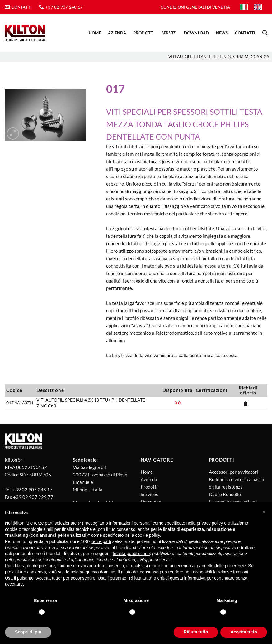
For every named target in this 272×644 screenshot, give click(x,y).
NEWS (222, 33)
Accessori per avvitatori (233, 472)
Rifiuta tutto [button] (196, 632)
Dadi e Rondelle (225, 494)
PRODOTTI (144, 33)
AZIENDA (117, 33)
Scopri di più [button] (28, 632)
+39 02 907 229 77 (33, 497)
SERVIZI (169, 33)
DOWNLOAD (197, 33)
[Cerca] (265, 33)
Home (95, 33)
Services (149, 494)
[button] (264, 512)
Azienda (149, 479)
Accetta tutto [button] (244, 632)
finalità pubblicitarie (131, 554)
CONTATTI (245, 33)
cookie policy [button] (148, 535)
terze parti (101, 541)
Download (151, 502)
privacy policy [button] (210, 523)
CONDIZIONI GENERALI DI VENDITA (195, 7)
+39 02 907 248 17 (33, 490)
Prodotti (149, 487)
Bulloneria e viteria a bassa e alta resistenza (237, 483)
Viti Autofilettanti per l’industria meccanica (219, 57)
